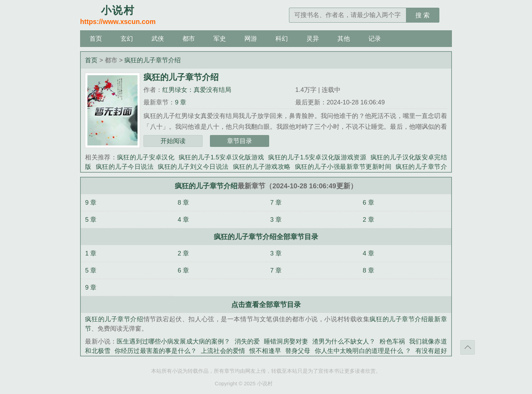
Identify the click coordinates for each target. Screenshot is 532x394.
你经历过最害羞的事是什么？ (156, 351)
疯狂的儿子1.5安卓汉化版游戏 (221, 157)
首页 (96, 39)
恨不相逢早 (265, 351)
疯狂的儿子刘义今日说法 (193, 167)
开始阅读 (173, 141)
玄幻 (127, 39)
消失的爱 (247, 341)
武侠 (158, 39)
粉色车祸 (392, 341)
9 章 (181, 102)
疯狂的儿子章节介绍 (152, 60)
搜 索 (423, 15)
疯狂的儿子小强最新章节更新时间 (343, 167)
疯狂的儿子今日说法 (125, 167)
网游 (251, 39)
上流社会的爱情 (223, 351)
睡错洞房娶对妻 (286, 341)
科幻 (282, 39)
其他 (344, 39)
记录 (375, 39)
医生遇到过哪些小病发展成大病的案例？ (173, 341)
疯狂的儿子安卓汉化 (146, 157)
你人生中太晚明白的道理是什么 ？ (363, 351)
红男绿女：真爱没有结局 (197, 90)
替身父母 (298, 351)
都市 (189, 39)
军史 (220, 39)
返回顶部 (468, 347)
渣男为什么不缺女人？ (344, 341)
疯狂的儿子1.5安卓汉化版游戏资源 (317, 157)
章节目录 (240, 141)
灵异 (313, 39)
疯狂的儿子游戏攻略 (262, 167)
